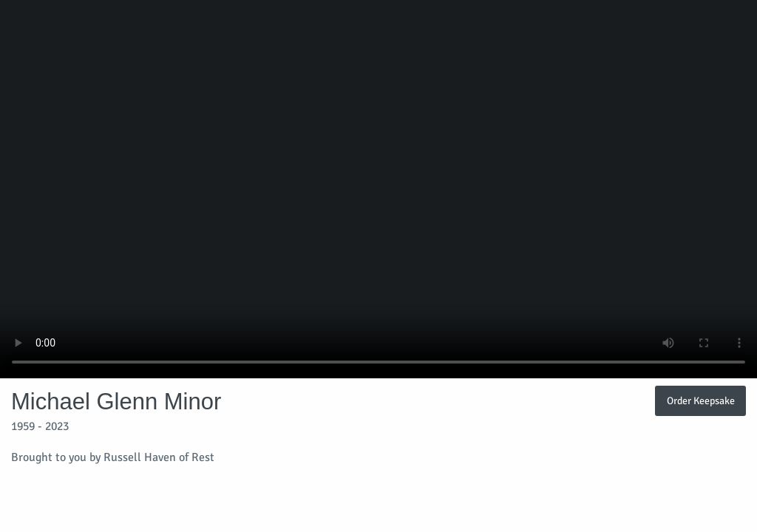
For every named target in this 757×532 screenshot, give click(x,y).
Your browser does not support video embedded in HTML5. (378, 189)
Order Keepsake (701, 400)
